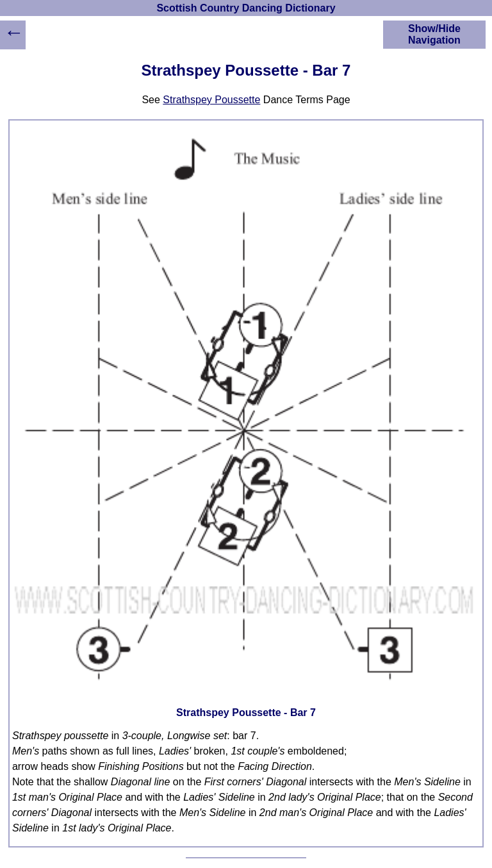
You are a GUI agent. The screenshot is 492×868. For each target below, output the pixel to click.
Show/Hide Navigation (434, 34)
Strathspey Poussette (211, 100)
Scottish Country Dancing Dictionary (246, 8)
